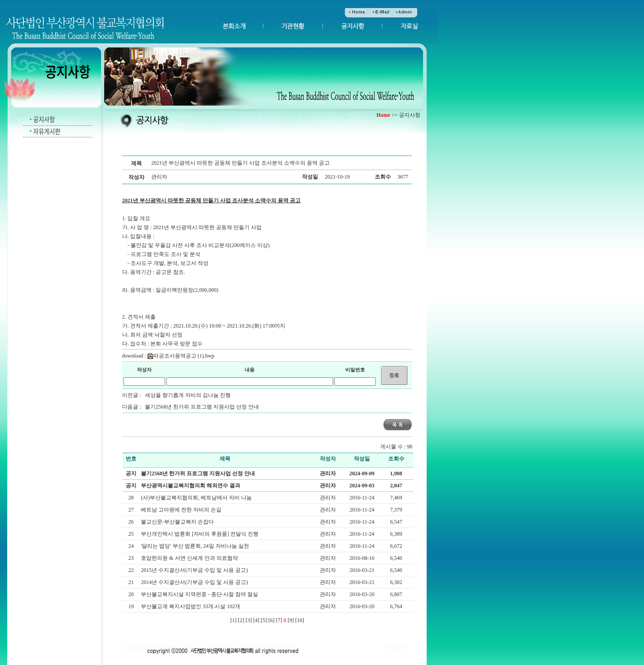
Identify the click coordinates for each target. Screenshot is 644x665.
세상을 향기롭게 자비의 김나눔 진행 (188, 395)
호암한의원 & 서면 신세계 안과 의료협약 (190, 558)
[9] (291, 620)
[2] (241, 620)
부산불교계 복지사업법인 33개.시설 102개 (191, 606)
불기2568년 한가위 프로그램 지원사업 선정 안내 (202, 407)
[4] (256, 620)
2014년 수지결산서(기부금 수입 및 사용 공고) (195, 582)
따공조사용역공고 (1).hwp (181, 356)
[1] (233, 620)
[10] (300, 620)
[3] (249, 620)
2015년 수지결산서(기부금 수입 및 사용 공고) (195, 570)
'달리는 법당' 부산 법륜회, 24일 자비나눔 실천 (195, 546)
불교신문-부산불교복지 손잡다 (178, 522)
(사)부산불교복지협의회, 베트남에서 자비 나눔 (197, 498)
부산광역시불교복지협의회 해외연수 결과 (191, 486)
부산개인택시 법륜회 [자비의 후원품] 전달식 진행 (200, 534)
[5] (264, 620)
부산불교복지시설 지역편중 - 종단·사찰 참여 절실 (200, 594)
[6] (271, 620)
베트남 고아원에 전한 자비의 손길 (182, 510)
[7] (279, 620)
